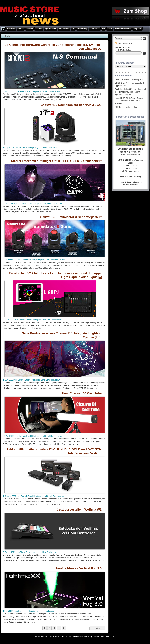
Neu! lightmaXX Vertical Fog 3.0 (79, 568)
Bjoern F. (24, 552)
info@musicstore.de (131, 171)
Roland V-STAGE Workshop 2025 (130, 79)
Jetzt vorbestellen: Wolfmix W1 (79, 509)
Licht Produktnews (53, 91)
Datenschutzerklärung (83, 636)
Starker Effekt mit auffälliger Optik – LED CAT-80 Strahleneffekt (56, 161)
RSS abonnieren (108, 636)
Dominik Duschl (24, 91)
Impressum (67, 636)
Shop (96, 636)
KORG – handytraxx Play (126, 107)
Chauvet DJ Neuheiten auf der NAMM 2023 (71, 105)
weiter (97, 628)
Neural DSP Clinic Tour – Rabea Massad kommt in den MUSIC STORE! (129, 101)
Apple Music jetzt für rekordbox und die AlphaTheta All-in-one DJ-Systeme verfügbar (130, 92)
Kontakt (57, 636)
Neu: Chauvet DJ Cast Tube (82, 393)
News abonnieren (124, 43)
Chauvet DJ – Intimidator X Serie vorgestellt (70, 217)
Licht (42, 91)
